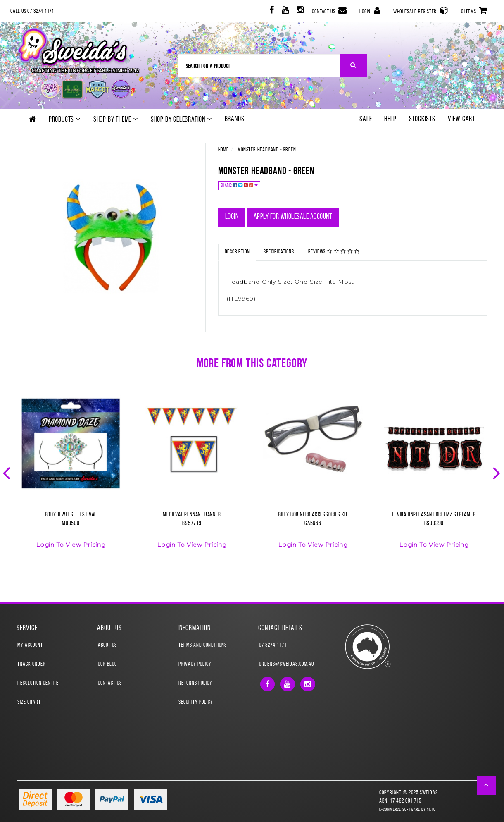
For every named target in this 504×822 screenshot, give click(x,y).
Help (390, 119)
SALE (366, 119)
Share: (239, 185)
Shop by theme (116, 119)
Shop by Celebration (182, 119)
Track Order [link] (32, 664)
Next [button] (497, 472)
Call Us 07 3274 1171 (32, 11)
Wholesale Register (421, 11)
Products (65, 119)
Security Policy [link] (196, 702)
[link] (271, 11)
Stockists (422, 119)
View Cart (461, 119)
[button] (486, 786)
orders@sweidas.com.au (286, 664)
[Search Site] (353, 66)
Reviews (334, 252)
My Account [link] (30, 645)
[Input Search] (259, 66)
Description (237, 252)
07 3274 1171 (273, 645)
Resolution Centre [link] (38, 683)
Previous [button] (7, 472)
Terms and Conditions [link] (203, 645)
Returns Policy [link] (195, 683)
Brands (235, 119)
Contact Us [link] (110, 683)
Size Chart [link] (29, 702)
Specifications (279, 252)
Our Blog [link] (107, 664)
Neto (431, 810)
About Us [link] (107, 645)
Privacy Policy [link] (195, 664)
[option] (71, 476)
